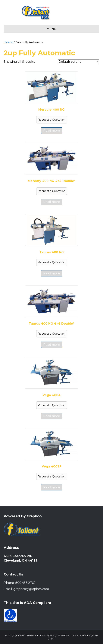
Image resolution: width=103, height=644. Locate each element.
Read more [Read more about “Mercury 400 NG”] (52, 131)
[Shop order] (78, 62)
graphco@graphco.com (31, 589)
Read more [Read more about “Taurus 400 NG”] (52, 273)
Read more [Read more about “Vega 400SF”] (52, 487)
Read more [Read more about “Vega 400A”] (52, 416)
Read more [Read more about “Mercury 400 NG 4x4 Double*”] (52, 202)
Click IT (52, 639)
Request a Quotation (52, 120)
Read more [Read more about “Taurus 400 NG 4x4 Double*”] (52, 345)
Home (8, 42)
